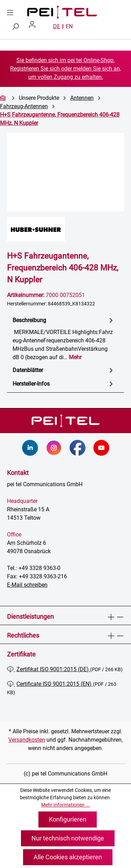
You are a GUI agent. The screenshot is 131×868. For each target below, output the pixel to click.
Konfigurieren (68, 819)
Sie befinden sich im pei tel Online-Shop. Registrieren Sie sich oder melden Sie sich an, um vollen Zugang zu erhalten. (65, 69)
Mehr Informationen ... (65, 805)
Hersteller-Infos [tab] (64, 384)
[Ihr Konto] (35, 27)
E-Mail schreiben (27, 585)
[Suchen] (15, 27)
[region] (65, 172)
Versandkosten (27, 740)
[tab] (64, 338)
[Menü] (10, 13)
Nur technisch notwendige (68, 838)
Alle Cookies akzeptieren (68, 857)
